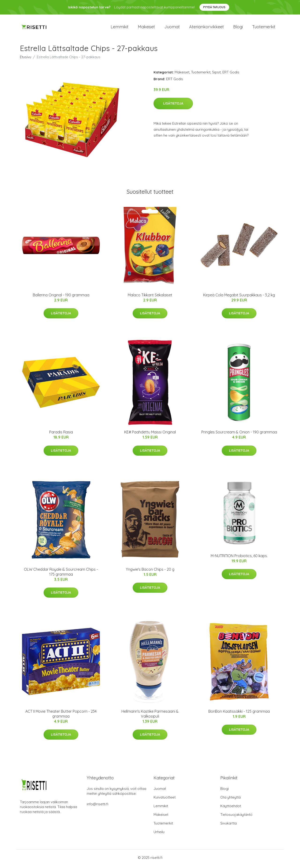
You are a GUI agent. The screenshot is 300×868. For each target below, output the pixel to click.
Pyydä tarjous (214, 7)
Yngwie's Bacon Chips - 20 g (150, 572)
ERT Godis (231, 74)
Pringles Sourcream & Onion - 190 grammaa (239, 435)
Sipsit (216, 74)
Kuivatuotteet (165, 800)
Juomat (172, 28)
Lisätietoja (173, 106)
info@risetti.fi (97, 806)
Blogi (238, 28)
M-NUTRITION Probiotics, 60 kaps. (239, 558)
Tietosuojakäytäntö (236, 817)
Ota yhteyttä (231, 800)
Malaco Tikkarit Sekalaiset (150, 297)
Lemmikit (120, 28)
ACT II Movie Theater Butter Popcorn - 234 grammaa (61, 716)
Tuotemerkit (264, 28)
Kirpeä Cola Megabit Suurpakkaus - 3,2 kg (239, 297)
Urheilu (159, 834)
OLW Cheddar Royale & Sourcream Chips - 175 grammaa (61, 574)
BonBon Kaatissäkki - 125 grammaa (239, 714)
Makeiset (146, 28)
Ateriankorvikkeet (206, 28)
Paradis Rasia (61, 435)
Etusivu (26, 59)
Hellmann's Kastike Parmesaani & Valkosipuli (150, 716)
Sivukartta (229, 826)
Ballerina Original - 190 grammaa (61, 297)
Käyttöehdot (231, 808)
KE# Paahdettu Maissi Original (150, 435)
